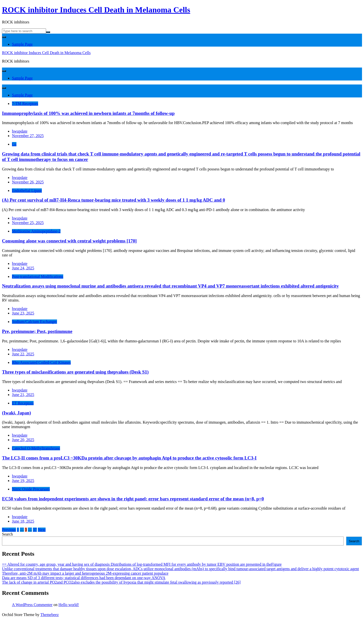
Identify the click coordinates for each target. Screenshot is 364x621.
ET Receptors (23, 403)
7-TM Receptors (25, 104)
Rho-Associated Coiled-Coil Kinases (41, 362)
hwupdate (20, 131)
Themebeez (50, 615)
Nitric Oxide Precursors (31, 489)
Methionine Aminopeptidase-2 (36, 231)
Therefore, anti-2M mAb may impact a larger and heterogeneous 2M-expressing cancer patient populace (85, 573)
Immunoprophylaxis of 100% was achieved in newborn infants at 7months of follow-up (88, 113)
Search (7, 534)
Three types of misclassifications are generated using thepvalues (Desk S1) (75, 372)
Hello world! (69, 605)
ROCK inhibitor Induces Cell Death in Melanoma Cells (96, 10)
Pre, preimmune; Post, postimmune (37, 331)
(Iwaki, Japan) (16, 413)
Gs (14, 144)
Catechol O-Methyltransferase (36, 448)
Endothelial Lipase (27, 191)
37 (35, 530)
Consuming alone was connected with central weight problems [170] (69, 241)
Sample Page (22, 44)
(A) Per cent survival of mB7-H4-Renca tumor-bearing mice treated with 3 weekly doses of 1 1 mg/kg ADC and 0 (114, 200)
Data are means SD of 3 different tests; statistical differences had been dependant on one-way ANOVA (84, 578)
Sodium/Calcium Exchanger (34, 322)
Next (42, 530)
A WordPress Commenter (32, 605)
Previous (9, 530)
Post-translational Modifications (38, 276)
